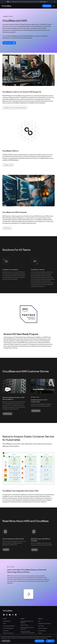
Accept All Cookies (40, 641)
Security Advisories (43, 628)
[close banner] (55, 2)
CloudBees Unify (7, 621)
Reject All (50, 641)
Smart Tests (6, 631)
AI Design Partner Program (45, 624)
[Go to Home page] (6, 6)
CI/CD (4, 624)
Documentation (42, 631)
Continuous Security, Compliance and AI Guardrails (27, 632)
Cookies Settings (6, 641)
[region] (28, 639)
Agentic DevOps (24, 625)
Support (40, 633)
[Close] (55, 637)
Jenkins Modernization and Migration (27, 622)
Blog (39, 621)
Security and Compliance (9, 626)
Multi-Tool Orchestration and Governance (27, 628)
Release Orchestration (8, 633)
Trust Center (41, 626)
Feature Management (8, 628)
